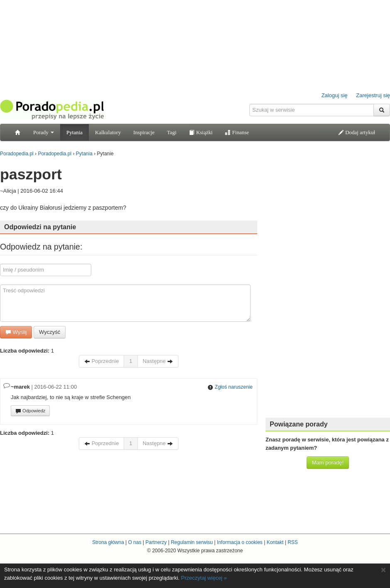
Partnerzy (156, 542)
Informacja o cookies (240, 542)
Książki (201, 132)
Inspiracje (144, 132)
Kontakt (275, 542)
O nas (135, 542)
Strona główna (108, 542)
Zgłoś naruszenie (230, 387)
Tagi (172, 132)
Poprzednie (101, 361)
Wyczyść (50, 332)
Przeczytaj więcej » (204, 578)
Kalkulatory (108, 132)
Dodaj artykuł (357, 132)
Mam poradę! (328, 462)
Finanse (237, 132)
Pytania (74, 132)
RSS (293, 542)
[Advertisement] (328, 287)
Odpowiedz (30, 411)
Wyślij (16, 332)
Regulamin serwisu (192, 542)
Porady (44, 132)
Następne (158, 361)
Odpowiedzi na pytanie (40, 227)
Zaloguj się (335, 95)
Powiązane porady (299, 424)
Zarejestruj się (373, 95)
